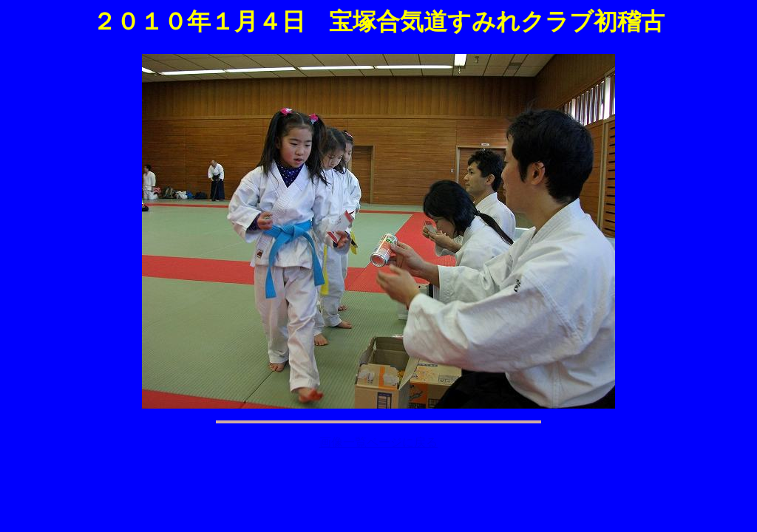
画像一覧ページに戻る (378, 442)
